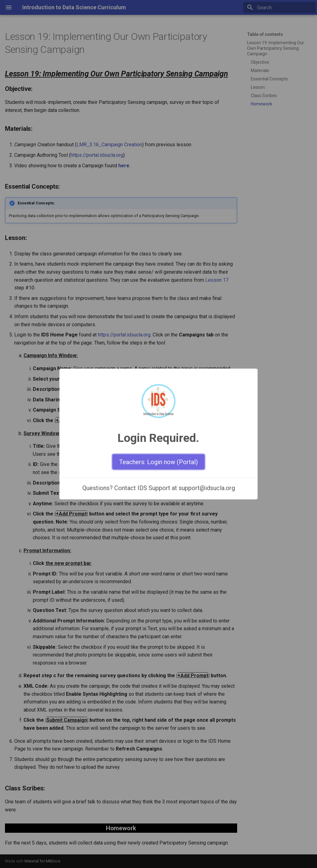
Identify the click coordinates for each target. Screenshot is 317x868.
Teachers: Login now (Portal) (158, 462)
